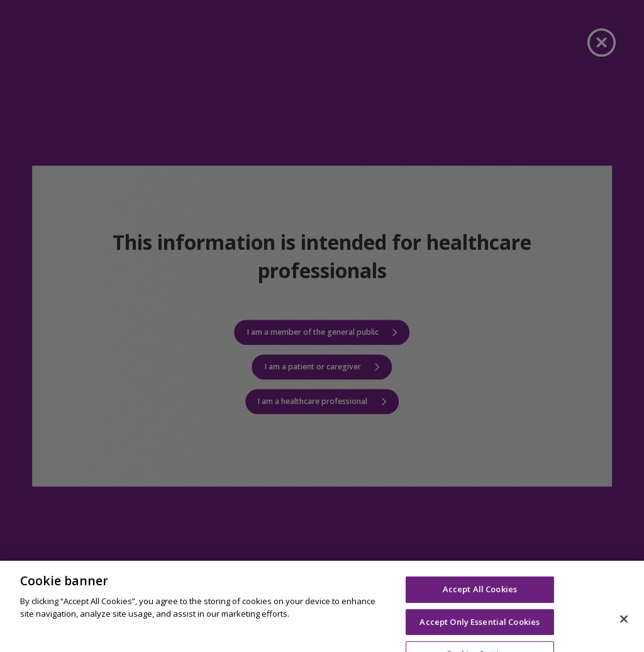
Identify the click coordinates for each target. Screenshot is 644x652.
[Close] (624, 637)
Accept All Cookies (480, 607)
